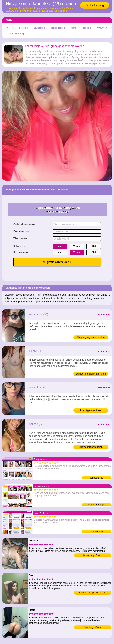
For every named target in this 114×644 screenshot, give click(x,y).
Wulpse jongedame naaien (91, 337)
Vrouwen (102, 28)
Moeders (87, 28)
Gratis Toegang (95, 5)
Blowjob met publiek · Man (93, 593)
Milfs (73, 28)
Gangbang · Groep (92, 555)
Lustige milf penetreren (91, 447)
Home (10, 27)
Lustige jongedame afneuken (91, 374)
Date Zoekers (96, 532)
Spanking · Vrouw (93, 627)
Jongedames (58, 28)
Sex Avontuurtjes (96, 505)
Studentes (39, 28)
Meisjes (24, 28)
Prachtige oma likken (91, 410)
